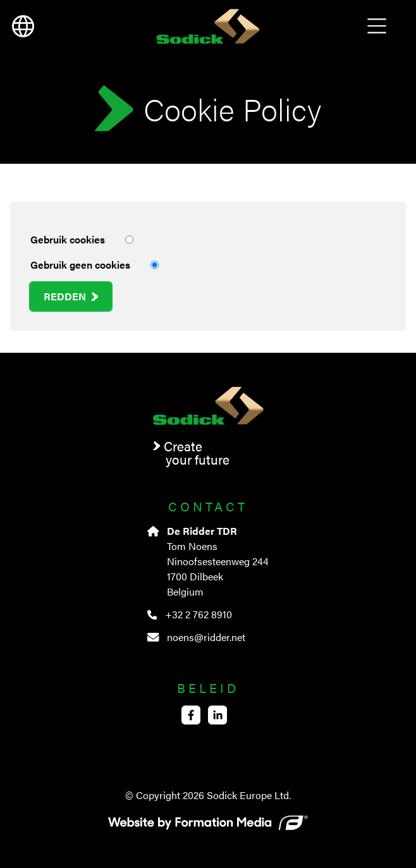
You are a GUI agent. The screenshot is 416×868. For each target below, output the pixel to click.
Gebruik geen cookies (95, 265)
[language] (23, 27)
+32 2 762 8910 (189, 614)
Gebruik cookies (82, 240)
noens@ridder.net (196, 637)
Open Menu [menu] (377, 27)
